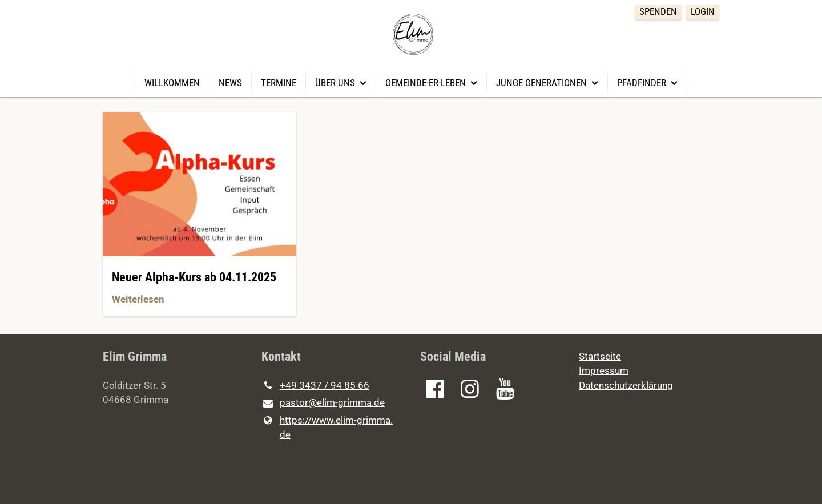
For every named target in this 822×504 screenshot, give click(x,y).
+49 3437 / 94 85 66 (315, 386)
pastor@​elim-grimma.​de (323, 404)
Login (703, 11)
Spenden (658, 11)
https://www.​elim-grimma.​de (327, 428)
